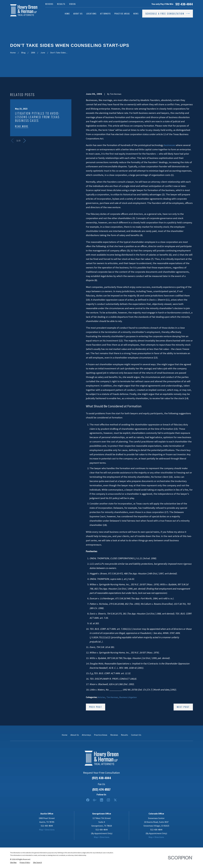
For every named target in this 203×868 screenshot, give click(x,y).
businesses (170, 145)
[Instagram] (108, 800)
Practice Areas (101, 735)
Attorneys (86, 735)
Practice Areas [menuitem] (122, 14)
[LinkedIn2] (102, 800)
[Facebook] (88, 800)
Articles (102, 697)
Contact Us (136, 735)
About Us (75, 735)
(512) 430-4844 (102, 778)
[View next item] (25, 141)
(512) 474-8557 (101, 789)
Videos (72, 4)
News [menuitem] (136, 14)
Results (61, 4)
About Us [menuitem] (78, 14)
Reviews (49, 4)
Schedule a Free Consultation (168, 13)
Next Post (183, 707)
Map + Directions (47, 830)
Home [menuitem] (67, 14)
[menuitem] (13, 862)
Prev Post (96, 707)
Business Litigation (128, 697)
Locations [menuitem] (91, 14)
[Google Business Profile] (95, 800)
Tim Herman (112, 697)
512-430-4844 (184, 4)
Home (65, 735)
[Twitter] (115, 800)
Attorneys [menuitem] (105, 14)
